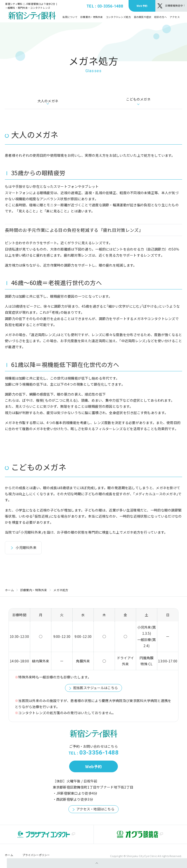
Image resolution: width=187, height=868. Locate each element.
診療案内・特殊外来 (34, 590)
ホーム (9, 590)
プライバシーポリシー (36, 855)
